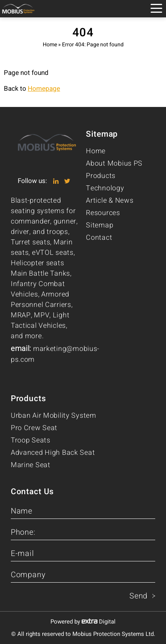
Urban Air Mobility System (54, 416)
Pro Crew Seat (34, 428)
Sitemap (100, 225)
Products (101, 176)
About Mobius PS (114, 164)
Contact (99, 238)
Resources (103, 213)
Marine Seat (31, 465)
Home (50, 45)
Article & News (110, 201)
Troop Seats (31, 440)
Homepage (44, 89)
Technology (105, 188)
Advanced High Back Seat (53, 453)
